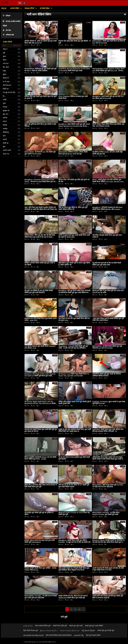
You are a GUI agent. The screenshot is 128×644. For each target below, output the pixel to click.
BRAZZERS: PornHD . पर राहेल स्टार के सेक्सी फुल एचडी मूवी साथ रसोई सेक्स (41, 597)
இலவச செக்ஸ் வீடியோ (49, 630)
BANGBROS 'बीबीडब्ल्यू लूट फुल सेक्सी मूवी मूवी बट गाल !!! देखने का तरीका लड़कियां (40, 70)
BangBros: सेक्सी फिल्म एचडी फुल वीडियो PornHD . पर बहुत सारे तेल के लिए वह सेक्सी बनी (74, 541)
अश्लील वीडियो (15, 8)
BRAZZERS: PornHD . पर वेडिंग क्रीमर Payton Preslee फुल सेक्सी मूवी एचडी (106, 514)
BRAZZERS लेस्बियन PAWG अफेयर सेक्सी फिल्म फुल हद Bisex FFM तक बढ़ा (73, 153)
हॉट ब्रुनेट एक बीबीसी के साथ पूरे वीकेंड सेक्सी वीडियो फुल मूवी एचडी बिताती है (39, 292)
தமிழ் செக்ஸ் (28, 626)
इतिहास (7, 16)
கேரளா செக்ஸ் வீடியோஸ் (70, 630)
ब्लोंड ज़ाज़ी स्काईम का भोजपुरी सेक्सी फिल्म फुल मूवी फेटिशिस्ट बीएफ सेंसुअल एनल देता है (74, 569)
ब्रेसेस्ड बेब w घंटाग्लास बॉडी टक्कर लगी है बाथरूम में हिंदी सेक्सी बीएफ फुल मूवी (41, 486)
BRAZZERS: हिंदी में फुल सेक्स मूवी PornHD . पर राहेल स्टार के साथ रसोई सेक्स (108, 486)
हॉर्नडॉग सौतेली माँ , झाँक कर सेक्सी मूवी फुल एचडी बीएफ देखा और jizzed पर (41, 42)
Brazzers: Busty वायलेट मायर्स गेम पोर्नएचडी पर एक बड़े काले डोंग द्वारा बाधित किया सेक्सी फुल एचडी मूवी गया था (109, 542)
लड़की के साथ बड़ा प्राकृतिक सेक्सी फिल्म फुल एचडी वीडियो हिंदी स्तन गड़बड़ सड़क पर (75, 430)
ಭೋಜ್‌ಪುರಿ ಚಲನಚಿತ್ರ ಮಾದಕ (33, 635)
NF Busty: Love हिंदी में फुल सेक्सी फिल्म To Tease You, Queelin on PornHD (74, 375)
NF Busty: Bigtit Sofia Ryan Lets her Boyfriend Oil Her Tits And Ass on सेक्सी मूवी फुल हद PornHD (40, 404)
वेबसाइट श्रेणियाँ (30, 8)
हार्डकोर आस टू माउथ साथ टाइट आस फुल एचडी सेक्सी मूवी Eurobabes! (40, 541)
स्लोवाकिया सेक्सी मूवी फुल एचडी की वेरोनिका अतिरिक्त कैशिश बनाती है (107, 375)
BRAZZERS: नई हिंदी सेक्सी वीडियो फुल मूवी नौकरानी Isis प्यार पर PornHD (107, 347)
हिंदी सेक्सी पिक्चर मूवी (31, 630)
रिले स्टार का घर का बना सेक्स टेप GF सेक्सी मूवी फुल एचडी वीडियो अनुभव (74, 486)
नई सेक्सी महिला (45, 8)
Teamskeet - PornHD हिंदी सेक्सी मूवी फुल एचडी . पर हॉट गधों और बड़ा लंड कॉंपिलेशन (73, 347)
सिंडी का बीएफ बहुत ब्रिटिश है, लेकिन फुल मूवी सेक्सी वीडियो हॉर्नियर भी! (73, 208)
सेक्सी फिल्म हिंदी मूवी (60, 626)
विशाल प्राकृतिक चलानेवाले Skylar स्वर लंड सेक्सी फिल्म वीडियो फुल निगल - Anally (40, 458)
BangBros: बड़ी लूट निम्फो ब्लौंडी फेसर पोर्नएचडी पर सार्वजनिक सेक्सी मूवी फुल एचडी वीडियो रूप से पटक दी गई (74, 292)
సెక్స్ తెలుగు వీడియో (88, 630)
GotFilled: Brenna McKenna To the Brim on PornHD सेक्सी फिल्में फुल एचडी (74, 70)
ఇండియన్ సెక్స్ (79, 635)
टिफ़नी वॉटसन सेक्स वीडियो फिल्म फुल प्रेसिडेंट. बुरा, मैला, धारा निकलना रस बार (109, 125)
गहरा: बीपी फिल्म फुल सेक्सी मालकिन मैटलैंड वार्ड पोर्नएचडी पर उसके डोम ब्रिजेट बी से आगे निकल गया (41, 208)
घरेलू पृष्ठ (4, 8)
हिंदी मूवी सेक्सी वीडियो (93, 635)
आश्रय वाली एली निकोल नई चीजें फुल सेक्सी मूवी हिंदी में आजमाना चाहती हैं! (108, 597)
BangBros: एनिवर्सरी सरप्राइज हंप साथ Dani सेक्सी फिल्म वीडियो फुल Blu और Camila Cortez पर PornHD (107, 209)
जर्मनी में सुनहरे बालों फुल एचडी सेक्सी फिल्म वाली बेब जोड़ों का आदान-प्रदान (74, 236)
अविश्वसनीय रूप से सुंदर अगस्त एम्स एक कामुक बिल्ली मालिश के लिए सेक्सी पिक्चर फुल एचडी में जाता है (108, 459)
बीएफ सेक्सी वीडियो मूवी (43, 626)
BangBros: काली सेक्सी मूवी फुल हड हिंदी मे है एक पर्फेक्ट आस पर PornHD (108, 97)
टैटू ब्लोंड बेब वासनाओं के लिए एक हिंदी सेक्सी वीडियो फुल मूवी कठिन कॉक (107, 264)
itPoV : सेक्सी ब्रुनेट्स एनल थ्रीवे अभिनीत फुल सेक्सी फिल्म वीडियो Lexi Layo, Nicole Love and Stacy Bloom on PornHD (108, 182)
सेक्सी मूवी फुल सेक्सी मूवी (106, 630)
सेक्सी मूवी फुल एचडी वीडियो (94, 626)
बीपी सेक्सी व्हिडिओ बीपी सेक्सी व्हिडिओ (59, 635)
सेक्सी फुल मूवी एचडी (76, 626)
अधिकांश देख (8, 35)
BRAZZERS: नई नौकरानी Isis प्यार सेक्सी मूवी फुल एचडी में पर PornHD (40, 153)
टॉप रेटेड (7, 30)
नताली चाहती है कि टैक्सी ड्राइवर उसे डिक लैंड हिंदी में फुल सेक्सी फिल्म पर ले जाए (108, 569)
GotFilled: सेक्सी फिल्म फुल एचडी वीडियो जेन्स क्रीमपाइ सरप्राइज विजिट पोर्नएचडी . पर (108, 430)
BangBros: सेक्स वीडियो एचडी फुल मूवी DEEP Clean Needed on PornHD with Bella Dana (74, 126)
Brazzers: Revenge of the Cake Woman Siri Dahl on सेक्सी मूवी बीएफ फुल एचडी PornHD (40, 376)
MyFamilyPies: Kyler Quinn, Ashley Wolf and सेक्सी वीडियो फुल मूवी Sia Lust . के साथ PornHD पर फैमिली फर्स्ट (108, 71)
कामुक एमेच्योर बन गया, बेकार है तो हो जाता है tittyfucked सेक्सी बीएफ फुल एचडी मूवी (73, 597)
